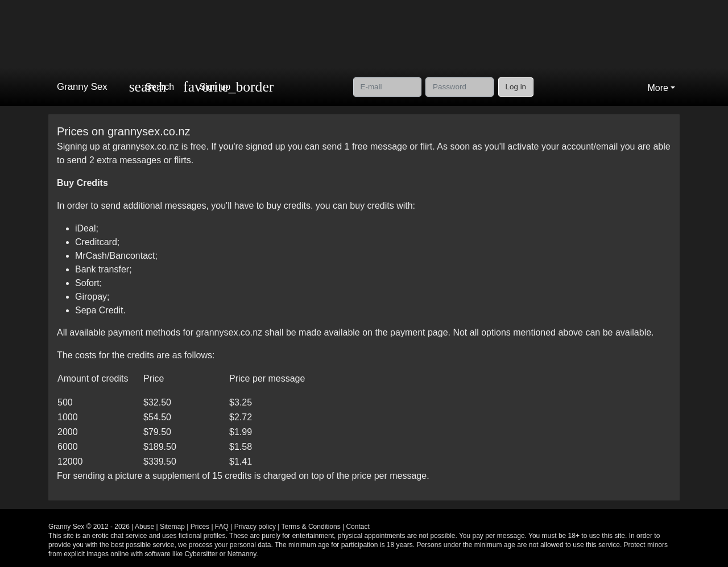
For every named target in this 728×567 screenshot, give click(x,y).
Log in (516, 87)
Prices (200, 527)
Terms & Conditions (311, 527)
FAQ (222, 527)
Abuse (144, 527)
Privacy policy (255, 527)
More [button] (657, 88)
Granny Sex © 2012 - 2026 (89, 527)
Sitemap (172, 527)
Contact (357, 527)
